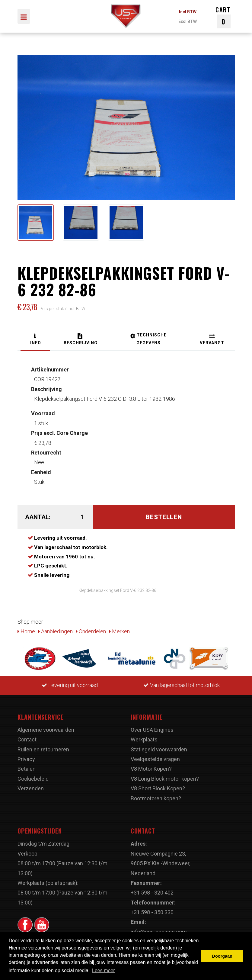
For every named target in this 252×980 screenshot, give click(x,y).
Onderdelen (91, 631)
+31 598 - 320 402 (152, 893)
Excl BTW (188, 21)
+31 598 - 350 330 (152, 912)
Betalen (27, 769)
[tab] (35, 340)
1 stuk (43, 418)
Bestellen (164, 517)
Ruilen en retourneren (43, 749)
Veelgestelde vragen (155, 759)
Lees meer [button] (104, 970)
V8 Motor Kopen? (151, 769)
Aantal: (38, 517)
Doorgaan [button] (222, 956)
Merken (119, 631)
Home (26, 631)
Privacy (26, 759)
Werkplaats (144, 739)
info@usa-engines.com (159, 932)
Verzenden (31, 788)
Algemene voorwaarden (46, 730)
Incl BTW (188, 12)
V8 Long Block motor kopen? (165, 779)
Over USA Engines (152, 730)
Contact (27, 739)
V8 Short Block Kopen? (158, 788)
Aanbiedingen (55, 631)
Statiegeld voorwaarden (159, 749)
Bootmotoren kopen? (156, 798)
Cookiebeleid (33, 779)
